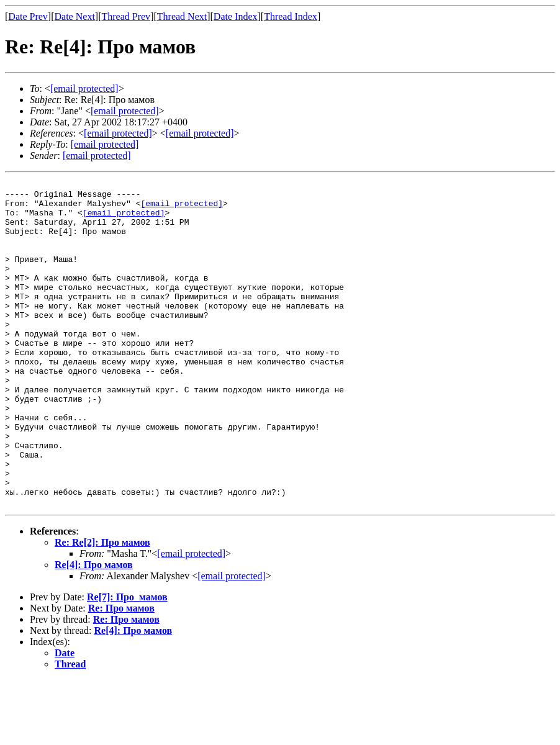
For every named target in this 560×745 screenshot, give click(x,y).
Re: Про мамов (121, 673)
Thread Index (291, 16)
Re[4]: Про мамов (94, 630)
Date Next (75, 16)
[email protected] (182, 209)
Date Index (236, 16)
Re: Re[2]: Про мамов (102, 607)
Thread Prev (126, 16)
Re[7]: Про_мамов (127, 662)
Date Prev (28, 16)
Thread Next (182, 16)
